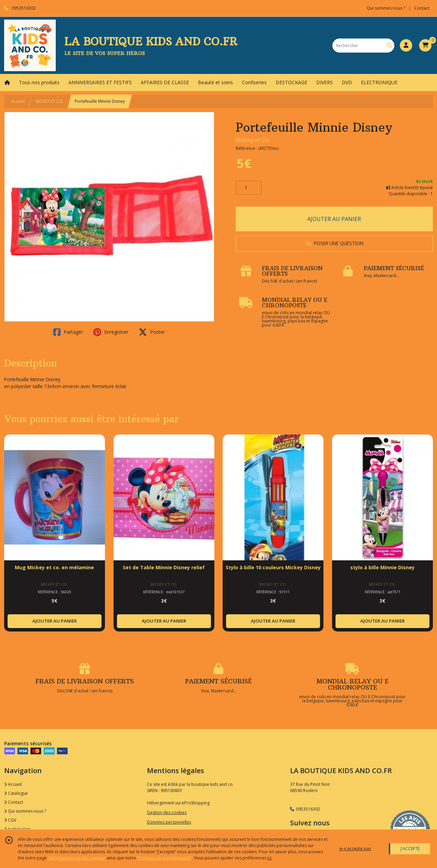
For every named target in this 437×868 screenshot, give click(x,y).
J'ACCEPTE (410, 849)
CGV (10, 820)
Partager (68, 332)
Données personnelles (169, 822)
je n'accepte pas (355, 849)
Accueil (18, 101)
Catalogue (16, 793)
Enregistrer (111, 332)
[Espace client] (406, 45)
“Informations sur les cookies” (77, 858)
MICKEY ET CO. (50, 101)
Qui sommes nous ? (25, 811)
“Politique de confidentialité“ (164, 858)
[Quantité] (249, 188)
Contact (422, 8)
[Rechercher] (390, 46)
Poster (152, 332)
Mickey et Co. (253, 140)
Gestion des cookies (167, 812)
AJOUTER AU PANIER (334, 219)
